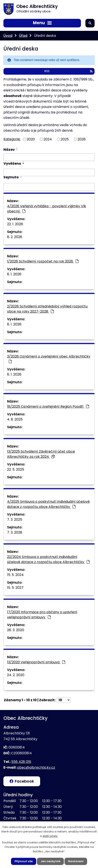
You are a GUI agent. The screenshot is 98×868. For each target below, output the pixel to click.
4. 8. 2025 (15, 419)
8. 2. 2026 (15, 237)
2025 (65, 139)
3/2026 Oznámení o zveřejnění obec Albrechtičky (49, 359)
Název (9, 150)
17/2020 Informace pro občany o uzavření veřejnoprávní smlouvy (42, 615)
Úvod (8, 36)
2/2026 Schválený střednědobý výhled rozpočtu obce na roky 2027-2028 (47, 309)
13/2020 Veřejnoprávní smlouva (36, 662)
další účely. (50, 836)
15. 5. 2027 (15, 588)
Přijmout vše (24, 861)
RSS (68, 71)
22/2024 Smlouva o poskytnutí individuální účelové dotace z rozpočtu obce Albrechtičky (48, 559)
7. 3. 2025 (15, 520)
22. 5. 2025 (16, 469)
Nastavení (76, 861)
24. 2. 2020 (16, 675)
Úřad (23, 36)
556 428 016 (21, 762)
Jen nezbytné (50, 861)
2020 (31, 139)
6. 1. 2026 (14, 274)
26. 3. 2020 (16, 630)
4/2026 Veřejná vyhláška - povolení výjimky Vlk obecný (47, 209)
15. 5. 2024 (15, 575)
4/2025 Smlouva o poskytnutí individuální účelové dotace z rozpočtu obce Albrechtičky (48, 504)
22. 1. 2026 (15, 224)
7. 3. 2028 (15, 532)
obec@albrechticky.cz (36, 767)
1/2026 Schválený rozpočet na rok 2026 (43, 261)
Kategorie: (12, 139)
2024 (48, 139)
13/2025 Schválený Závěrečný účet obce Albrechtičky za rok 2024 (41, 454)
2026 (82, 139)
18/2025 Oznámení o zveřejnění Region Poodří (48, 406)
